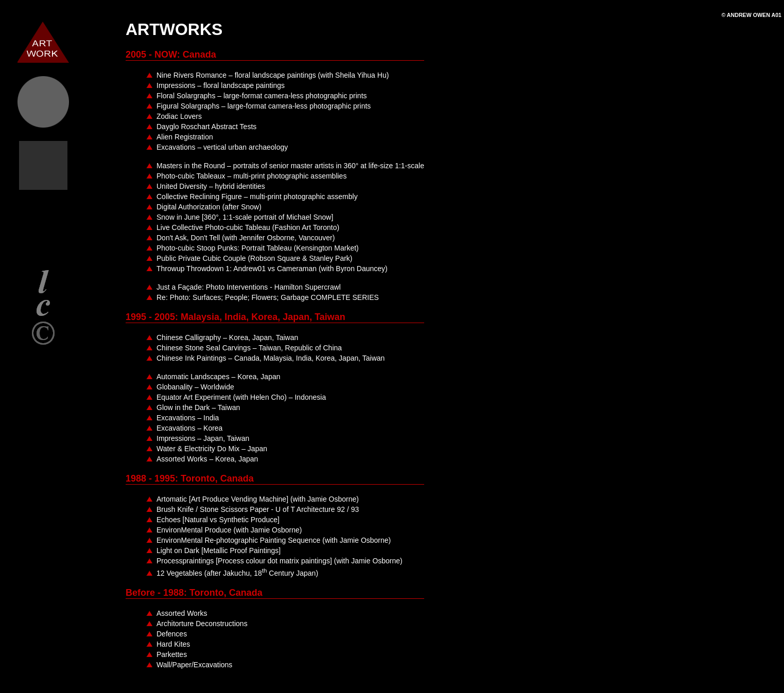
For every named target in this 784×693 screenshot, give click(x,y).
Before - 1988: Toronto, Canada (194, 593)
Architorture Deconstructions (202, 624)
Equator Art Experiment (241, 397)
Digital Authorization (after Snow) (209, 207)
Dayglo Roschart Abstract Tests (206, 127)
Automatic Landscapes (219, 377)
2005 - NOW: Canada (171, 55)
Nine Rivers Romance (273, 75)
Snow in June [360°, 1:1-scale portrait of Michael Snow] (245, 217)
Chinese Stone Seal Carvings (249, 348)
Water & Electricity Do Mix (212, 449)
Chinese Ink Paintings (271, 358)
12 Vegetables (237, 573)
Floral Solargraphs (262, 96)
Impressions (221, 85)
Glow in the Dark (198, 407)
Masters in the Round (290, 166)
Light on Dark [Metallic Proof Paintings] (219, 550)
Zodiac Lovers (179, 116)
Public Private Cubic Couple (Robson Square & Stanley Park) (255, 258)
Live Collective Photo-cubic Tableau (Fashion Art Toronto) (248, 227)
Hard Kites (173, 644)
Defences (172, 634)
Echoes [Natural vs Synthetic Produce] (218, 520)
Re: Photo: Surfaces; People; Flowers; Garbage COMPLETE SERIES (268, 297)
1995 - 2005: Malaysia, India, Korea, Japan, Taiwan (236, 317)
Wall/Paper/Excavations (194, 665)
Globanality (195, 387)
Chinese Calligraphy (227, 337)
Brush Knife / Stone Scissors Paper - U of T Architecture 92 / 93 (258, 509)
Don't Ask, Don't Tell (246, 238)
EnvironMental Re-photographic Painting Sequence (274, 540)
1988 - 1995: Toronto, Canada (190, 478)
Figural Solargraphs (264, 106)
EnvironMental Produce (229, 530)
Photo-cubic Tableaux (251, 176)
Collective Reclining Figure (257, 197)
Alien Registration (185, 137)
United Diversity (211, 186)
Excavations (222, 147)
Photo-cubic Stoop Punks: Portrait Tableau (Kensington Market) (258, 248)
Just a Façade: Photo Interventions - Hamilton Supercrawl (249, 287)
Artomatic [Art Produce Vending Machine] (258, 499)
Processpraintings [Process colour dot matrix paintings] (280, 561)
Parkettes (172, 654)
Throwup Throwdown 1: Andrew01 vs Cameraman (272, 269)
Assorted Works (207, 459)
